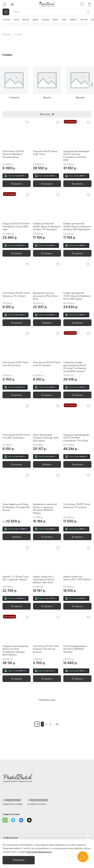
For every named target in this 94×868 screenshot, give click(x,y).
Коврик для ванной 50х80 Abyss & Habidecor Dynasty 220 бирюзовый (77, 226)
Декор (56, 19)
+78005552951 (38, 800)
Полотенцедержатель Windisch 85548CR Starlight (75, 649)
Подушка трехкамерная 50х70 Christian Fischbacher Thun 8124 (76, 438)
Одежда (46, 19)
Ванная (26, 19)
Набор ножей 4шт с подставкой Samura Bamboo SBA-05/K (44, 580)
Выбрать (47, 323)
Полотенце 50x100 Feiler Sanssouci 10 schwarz (16, 294)
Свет (64, 19)
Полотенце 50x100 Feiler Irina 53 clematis (47, 364)
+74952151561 (12, 800)
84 (57, 724)
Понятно (19, 860)
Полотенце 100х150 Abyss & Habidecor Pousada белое (13, 154)
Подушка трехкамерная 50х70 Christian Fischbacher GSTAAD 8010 (76, 156)
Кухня (17, 19)
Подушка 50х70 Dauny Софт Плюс (45, 153)
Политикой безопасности (39, 852)
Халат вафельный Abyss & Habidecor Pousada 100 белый (16, 507)
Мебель (73, 19)
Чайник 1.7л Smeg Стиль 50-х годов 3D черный (16, 578)
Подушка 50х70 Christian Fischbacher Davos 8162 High (16, 226)
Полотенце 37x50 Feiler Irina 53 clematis (16, 364)
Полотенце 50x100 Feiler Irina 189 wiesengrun (16, 436)
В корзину (17, 184)
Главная (7, 34)
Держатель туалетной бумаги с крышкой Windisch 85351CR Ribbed (45, 509)
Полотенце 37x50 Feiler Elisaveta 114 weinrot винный (46, 649)
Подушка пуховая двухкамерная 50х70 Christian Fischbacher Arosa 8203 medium (75, 367)
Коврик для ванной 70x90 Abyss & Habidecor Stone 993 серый (77, 296)
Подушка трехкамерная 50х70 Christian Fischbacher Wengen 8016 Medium (15, 650)
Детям (36, 19)
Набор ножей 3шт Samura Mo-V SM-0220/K (77, 578)
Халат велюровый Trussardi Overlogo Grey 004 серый (46, 438)
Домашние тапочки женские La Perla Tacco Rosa (45, 296)
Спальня (6, 19)
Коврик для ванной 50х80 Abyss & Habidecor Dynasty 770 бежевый (47, 226)
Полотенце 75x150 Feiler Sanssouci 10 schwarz (77, 506)
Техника (84, 19)
